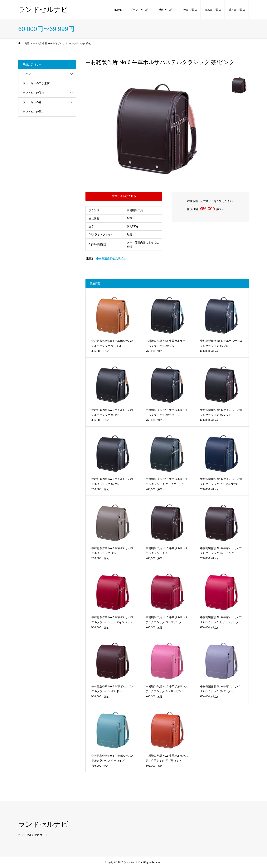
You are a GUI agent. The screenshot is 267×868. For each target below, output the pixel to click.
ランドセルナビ (43, 9)
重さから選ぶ (237, 10)
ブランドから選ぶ (141, 10)
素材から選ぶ (167, 10)
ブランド (28, 74)
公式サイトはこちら (124, 196)
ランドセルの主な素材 (36, 83)
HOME (118, 10)
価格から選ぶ (213, 10)
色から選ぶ (190, 10)
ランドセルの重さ (33, 112)
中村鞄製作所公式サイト (111, 258)
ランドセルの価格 (33, 93)
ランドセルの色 (32, 102)
